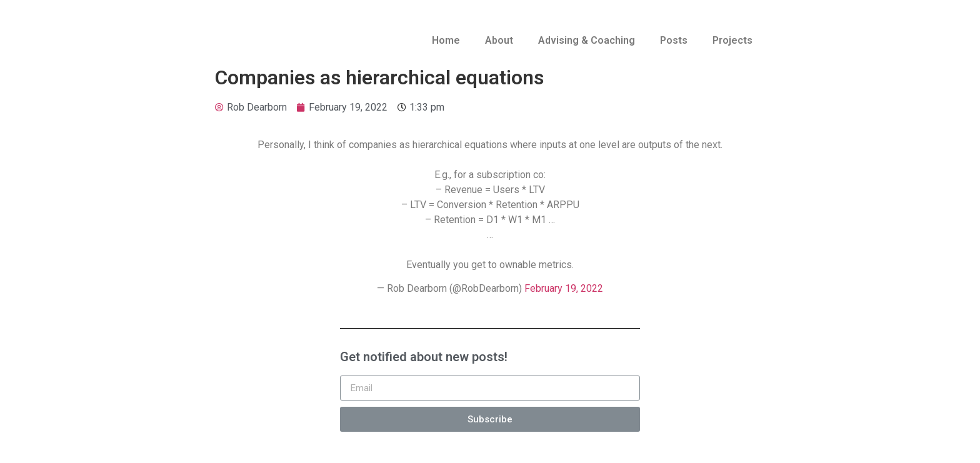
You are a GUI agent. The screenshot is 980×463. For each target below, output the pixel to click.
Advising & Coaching (587, 40)
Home (446, 40)
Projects (732, 40)
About (499, 40)
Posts (674, 40)
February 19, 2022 (564, 288)
